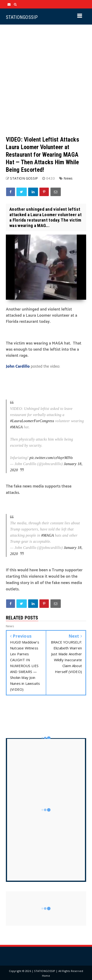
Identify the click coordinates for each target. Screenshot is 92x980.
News (68, 178)
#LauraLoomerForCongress (32, 421)
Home (46, 976)
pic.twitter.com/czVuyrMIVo (51, 458)
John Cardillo (18, 366)
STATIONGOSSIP (22, 17)
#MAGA (16, 427)
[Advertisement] (46, 80)
